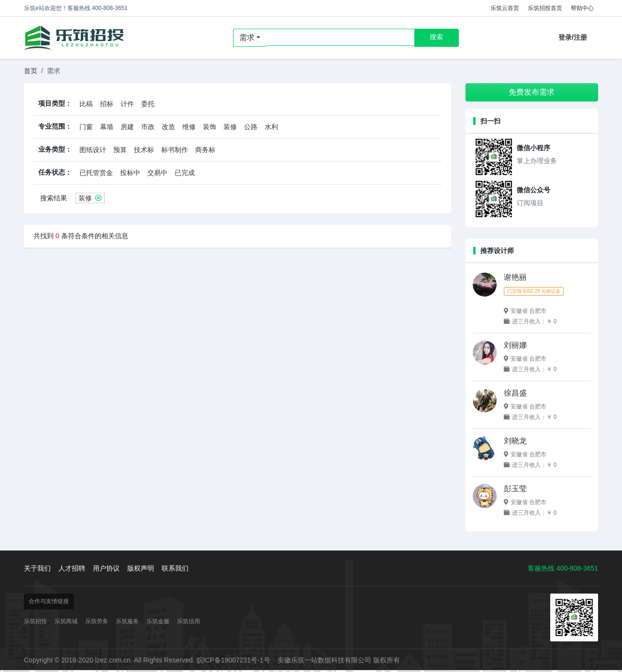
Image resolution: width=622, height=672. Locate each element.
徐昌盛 (515, 393)
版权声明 (141, 568)
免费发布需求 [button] (532, 92)
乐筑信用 (189, 621)
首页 (31, 71)
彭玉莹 (515, 489)
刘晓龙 (515, 441)
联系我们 (175, 568)
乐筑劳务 (97, 621)
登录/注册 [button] (573, 37)
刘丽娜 (515, 345)
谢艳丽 (515, 277)
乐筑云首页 (505, 8)
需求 (247, 38)
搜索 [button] (436, 37)
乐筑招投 (74, 38)
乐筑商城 (66, 621)
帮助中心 (582, 8)
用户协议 (106, 568)
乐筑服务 (127, 621)
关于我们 (37, 568)
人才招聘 (72, 568)
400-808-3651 (577, 568)
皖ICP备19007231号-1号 (233, 660)
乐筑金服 (158, 621)
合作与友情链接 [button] (49, 601)
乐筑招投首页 (545, 8)
